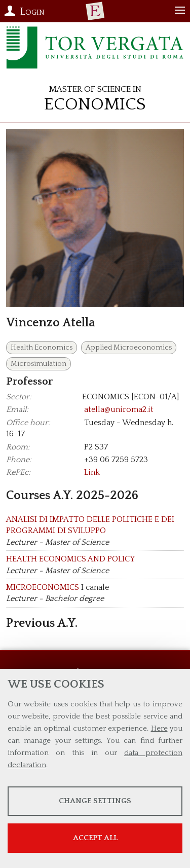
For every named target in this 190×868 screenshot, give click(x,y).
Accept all (95, 838)
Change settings (95, 801)
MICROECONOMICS (43, 587)
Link (92, 472)
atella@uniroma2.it (119, 409)
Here (159, 728)
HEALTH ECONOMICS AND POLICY (70, 559)
